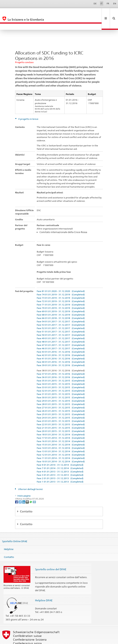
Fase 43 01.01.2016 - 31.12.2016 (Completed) (61, 339)
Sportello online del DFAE (51, 557)
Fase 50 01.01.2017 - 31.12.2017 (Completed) (61, 322)
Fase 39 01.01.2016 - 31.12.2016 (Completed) (61, 353)
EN (115, 3)
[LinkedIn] (24, 489)
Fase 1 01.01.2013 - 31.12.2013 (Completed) (60, 469)
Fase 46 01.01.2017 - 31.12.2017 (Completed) (61, 336)
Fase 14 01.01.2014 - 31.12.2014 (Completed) (61, 435)
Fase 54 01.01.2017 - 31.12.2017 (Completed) (61, 309)
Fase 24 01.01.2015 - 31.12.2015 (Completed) (61, 405)
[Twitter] (20, 489)
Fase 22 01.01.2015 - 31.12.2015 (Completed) (61, 412)
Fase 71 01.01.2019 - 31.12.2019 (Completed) (61, 292)
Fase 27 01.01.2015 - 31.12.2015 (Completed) (61, 395)
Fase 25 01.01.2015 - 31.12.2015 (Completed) (61, 402)
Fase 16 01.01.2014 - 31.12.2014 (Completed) (61, 429)
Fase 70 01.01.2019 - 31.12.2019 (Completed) (61, 295)
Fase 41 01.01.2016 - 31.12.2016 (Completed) (61, 346)
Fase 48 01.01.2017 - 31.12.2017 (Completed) (61, 329)
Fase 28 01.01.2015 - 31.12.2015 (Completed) (61, 392)
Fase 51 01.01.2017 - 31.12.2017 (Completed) (61, 319)
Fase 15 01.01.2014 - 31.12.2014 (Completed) (61, 432)
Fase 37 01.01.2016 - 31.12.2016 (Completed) (61, 361)
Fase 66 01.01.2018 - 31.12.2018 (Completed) (61, 306)
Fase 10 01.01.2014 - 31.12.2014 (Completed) (61, 449)
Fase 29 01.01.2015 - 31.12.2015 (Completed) (61, 388)
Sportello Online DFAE (15, 529)
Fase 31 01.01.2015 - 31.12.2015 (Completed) (61, 382)
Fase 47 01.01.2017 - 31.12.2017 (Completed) (61, 332)
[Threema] (27, 489)
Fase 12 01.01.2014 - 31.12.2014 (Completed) (61, 442)
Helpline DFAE (44, 588)
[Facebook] (17, 489)
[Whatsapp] (31, 489)
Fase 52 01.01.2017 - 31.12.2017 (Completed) (61, 316)
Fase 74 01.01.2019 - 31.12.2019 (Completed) (61, 282)
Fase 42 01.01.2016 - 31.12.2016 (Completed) (61, 343)
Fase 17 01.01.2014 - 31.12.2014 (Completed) (61, 425)
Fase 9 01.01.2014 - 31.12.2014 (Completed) (60, 452)
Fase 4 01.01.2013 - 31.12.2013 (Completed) (60, 459)
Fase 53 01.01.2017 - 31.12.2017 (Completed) (61, 312)
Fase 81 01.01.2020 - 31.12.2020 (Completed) (61, 279)
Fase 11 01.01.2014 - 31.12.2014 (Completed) (61, 446)
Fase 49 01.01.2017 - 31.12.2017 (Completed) (61, 326)
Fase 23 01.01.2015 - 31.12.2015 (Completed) (61, 408)
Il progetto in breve (28, 106)
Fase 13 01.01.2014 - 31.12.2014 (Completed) (61, 439)
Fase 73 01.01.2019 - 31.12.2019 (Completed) (61, 285)
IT (102, 3)
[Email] (34, 489)
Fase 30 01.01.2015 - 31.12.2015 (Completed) (61, 385)
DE (95, 3)
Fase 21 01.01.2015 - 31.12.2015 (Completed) (61, 415)
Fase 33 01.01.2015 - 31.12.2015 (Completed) (61, 375)
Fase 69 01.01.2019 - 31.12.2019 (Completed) (61, 299)
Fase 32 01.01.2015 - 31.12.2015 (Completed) (61, 378)
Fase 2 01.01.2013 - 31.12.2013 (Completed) (60, 466)
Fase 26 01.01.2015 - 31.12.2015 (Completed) (61, 398)
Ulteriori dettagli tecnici (30, 477)
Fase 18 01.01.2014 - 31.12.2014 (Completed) (61, 422)
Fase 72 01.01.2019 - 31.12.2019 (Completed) (61, 289)
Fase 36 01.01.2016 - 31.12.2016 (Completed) (61, 365)
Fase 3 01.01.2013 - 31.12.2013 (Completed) (60, 462)
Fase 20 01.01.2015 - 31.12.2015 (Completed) (61, 419)
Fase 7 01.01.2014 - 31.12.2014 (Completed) (60, 456)
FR (108, 3)
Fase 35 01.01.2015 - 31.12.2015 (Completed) (61, 368)
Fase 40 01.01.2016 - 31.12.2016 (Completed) (61, 349)
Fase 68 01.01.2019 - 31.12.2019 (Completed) (61, 302)
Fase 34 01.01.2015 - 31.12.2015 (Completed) (61, 371)
